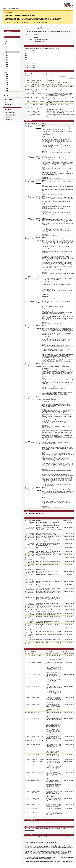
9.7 (7, 86)
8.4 (7, 60)
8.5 (7, 62)
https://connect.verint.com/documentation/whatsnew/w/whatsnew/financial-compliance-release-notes (32, 20)
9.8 (7, 88)
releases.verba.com (29, 830)
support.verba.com (51, 822)
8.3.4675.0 (38, 128)
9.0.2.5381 (38, 399)
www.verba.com (8, 119)
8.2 (7, 56)
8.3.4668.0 (38, 159)
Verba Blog (7, 117)
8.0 (6, 52)
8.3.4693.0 (38, 199)
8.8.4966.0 (38, 328)
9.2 (7, 76)
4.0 (6, 44)
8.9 (7, 70)
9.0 (6, 72)
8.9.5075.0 (38, 366)
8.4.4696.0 (38, 221)
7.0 (6, 50)
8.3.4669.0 (38, 183)
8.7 (7, 66)
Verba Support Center (10, 113)
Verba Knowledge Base (10, 115)
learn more (63, 76)
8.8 (7, 68)
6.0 (6, 48)
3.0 (6, 40)
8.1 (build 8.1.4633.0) (39, 41)
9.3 (7, 78)
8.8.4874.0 (38, 303)
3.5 (6, 42)
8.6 (7, 64)
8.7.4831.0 (38, 279)
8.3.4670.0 (38, 490)
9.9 (5, 34)
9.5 (7, 82)
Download (36, 37)
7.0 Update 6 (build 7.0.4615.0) (41, 39)
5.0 (6, 46)
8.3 (7, 58)
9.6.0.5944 (38, 444)
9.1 (7, 74)
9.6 (7, 84)
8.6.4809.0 (38, 240)
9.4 (7, 80)
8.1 (7, 54)
